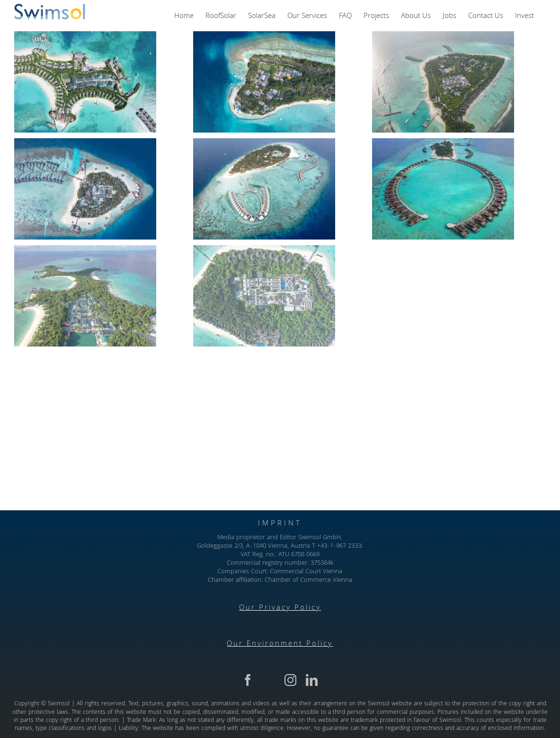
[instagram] (290, 680)
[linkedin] (312, 680)
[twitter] (269, 680)
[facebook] (248, 680)
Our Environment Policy (280, 644)
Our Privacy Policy (280, 608)
